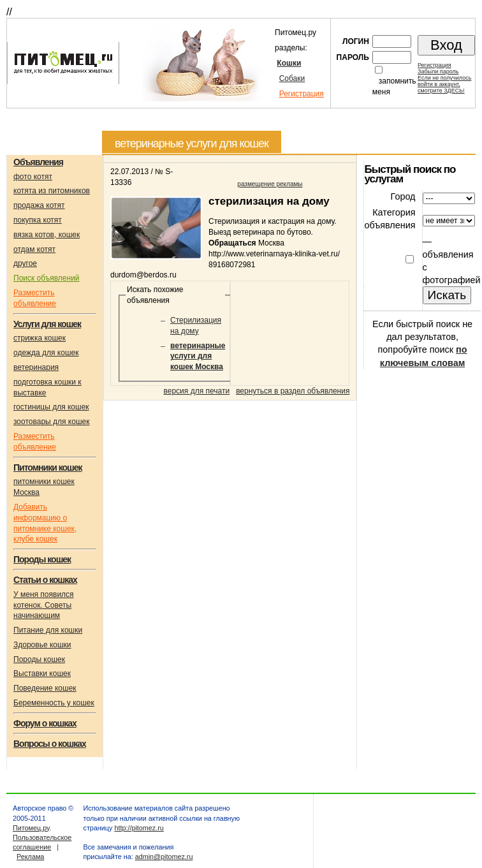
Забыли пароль (438, 71)
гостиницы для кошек (51, 407)
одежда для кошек (46, 353)
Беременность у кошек (54, 703)
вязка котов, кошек (47, 235)
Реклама (30, 857)
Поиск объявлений (47, 278)
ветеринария (36, 367)
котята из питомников (52, 191)
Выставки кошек (42, 673)
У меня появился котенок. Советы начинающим (44, 605)
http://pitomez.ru (139, 828)
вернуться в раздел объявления (293, 391)
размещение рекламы (270, 184)
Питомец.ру (31, 828)
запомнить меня (394, 86)
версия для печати (197, 391)
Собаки (292, 78)
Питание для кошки (48, 630)
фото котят (33, 177)
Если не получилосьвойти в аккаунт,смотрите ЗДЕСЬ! (444, 84)
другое (25, 263)
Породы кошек (39, 659)
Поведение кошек (45, 688)
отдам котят (34, 249)
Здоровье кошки (42, 645)
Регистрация (302, 94)
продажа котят (39, 205)
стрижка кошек (40, 338)
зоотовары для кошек (51, 422)
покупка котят (38, 220)
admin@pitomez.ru (164, 857)
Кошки (289, 63)
